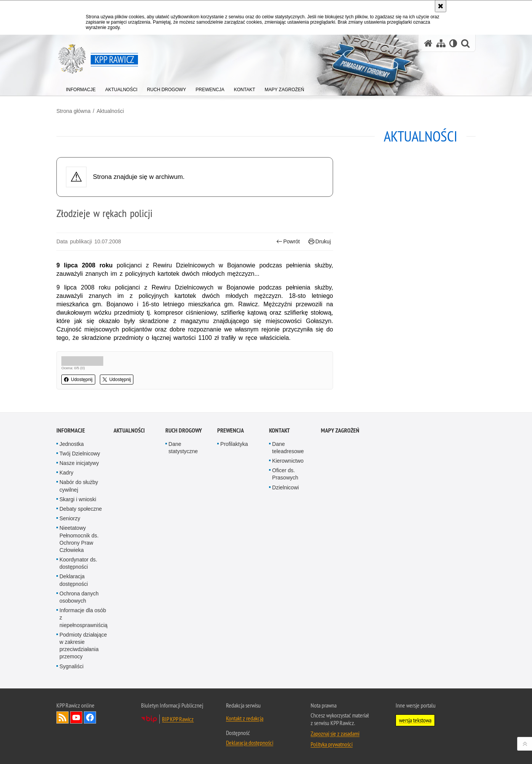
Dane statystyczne (183, 553)
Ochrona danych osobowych (79, 702)
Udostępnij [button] (78, 380)
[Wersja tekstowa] (453, 43)
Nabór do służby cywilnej (79, 591)
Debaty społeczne (81, 614)
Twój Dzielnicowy (80, 559)
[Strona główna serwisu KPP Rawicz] (428, 43)
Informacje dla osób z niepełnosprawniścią (83, 723)
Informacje (71, 536)
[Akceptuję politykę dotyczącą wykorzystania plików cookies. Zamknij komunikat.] (441, 6)
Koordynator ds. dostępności (78, 668)
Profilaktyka (234, 549)
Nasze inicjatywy (79, 568)
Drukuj (320, 242)
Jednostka (72, 549)
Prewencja (231, 536)
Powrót (288, 242)
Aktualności (110, 111)
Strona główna (74, 111)
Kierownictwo (288, 566)
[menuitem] (81, 88)
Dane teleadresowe (288, 553)
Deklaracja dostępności (74, 685)
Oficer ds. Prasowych (285, 579)
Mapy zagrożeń (340, 536)
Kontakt (280, 536)
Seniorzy (70, 624)
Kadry (66, 578)
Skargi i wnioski (78, 605)
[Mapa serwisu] (441, 43)
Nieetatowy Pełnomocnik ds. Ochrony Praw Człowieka (79, 644)
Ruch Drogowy (184, 536)
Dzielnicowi (285, 593)
